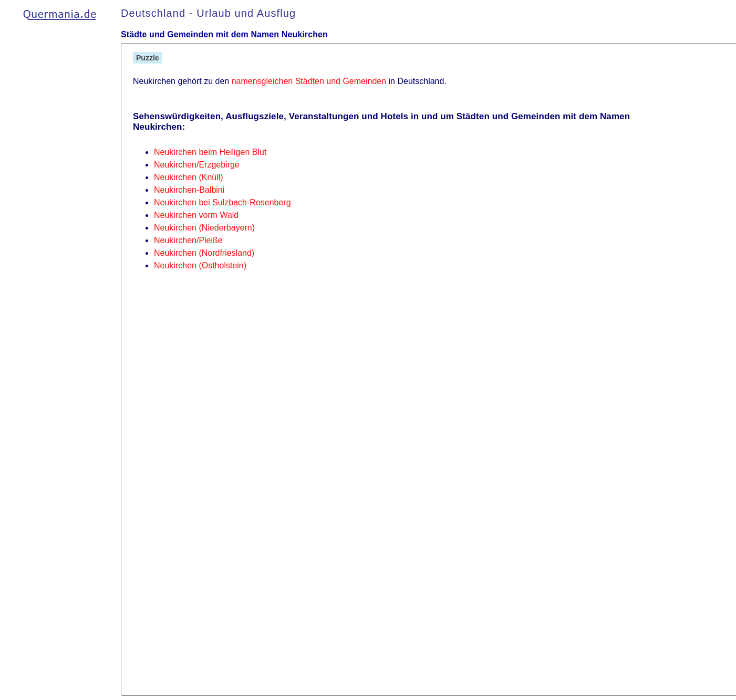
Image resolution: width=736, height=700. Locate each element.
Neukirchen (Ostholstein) (200, 265)
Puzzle (148, 58)
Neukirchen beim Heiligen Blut (210, 152)
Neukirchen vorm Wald (196, 215)
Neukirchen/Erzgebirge (197, 165)
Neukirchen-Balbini (189, 190)
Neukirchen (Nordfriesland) (204, 253)
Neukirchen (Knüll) (189, 177)
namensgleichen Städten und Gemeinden (309, 81)
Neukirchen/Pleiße (188, 240)
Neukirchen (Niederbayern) (204, 228)
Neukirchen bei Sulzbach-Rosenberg (222, 202)
